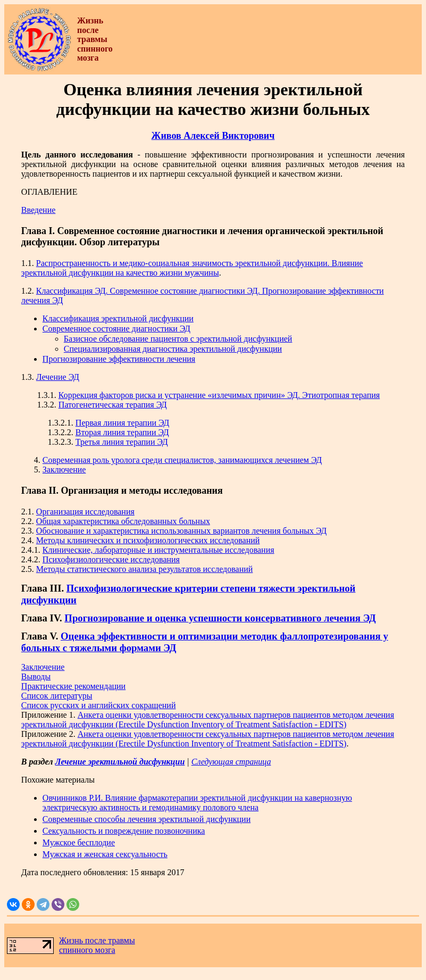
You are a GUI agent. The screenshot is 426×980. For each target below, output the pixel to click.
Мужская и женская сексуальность (105, 854)
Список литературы (57, 696)
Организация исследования (85, 512)
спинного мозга (87, 950)
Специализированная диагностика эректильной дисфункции (173, 349)
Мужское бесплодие (79, 842)
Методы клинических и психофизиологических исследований (148, 540)
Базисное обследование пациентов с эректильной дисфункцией (178, 339)
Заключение (64, 470)
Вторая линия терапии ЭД (122, 432)
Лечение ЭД (58, 377)
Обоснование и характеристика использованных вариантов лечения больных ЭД (181, 531)
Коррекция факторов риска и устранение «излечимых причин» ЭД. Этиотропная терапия (219, 395)
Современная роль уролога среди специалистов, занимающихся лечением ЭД (182, 460)
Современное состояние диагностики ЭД (116, 329)
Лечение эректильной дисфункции (120, 762)
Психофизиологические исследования (111, 559)
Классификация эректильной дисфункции (118, 318)
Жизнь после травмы (97, 940)
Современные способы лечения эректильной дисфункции (147, 819)
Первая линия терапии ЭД (122, 423)
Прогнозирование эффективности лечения (119, 359)
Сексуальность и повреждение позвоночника (124, 831)
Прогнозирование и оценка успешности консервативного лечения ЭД (220, 618)
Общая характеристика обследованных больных (123, 521)
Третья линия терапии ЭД (122, 442)
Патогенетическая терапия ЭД (113, 405)
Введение (39, 210)
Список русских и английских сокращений (99, 705)
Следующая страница (231, 762)
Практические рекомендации (73, 686)
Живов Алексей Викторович (213, 136)
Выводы (36, 676)
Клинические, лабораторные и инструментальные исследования (158, 550)
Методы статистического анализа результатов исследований (145, 569)
